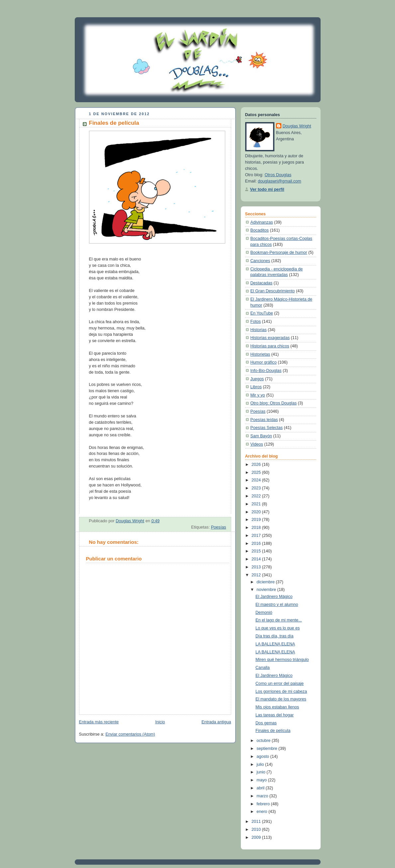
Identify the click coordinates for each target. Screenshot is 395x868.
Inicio (160, 722)
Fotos (256, 322)
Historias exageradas (270, 338)
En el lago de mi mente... (279, 620)
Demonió (264, 613)
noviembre (267, 590)
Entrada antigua (216, 722)
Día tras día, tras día (274, 636)
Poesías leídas (264, 420)
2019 (257, 520)
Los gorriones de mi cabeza (281, 691)
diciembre (266, 582)
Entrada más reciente (99, 722)
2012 (257, 575)
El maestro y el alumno (277, 605)
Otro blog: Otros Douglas (274, 403)
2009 (257, 837)
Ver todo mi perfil (267, 189)
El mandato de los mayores (281, 699)
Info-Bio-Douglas (266, 371)
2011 (257, 822)
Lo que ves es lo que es (278, 628)
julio (261, 764)
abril (261, 788)
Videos (257, 444)
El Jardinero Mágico (274, 597)
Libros (256, 387)
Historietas (260, 354)
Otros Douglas (278, 175)
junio (261, 772)
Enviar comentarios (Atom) (130, 734)
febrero (264, 804)
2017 (257, 536)
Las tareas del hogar (275, 715)
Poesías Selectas (267, 428)
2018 (257, 528)
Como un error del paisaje (280, 684)
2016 (257, 543)
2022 (257, 496)
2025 (257, 472)
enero (262, 812)
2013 (257, 567)
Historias (259, 330)
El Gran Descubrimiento (273, 291)
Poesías (219, 527)
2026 (257, 465)
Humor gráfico (264, 362)
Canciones (260, 261)
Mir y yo (258, 395)
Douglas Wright (297, 126)
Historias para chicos (270, 346)
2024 (257, 480)
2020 (257, 512)
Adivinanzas (262, 222)
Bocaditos (260, 230)
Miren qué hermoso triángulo (282, 660)
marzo (263, 796)
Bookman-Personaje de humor (279, 253)
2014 (257, 559)
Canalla (263, 668)
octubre (264, 741)
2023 (257, 488)
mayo (262, 780)
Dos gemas (266, 723)
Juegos (257, 379)
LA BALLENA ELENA (275, 644)
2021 (257, 504)
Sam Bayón (261, 436)
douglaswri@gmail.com (280, 181)
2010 (257, 830)
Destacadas (262, 283)
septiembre (267, 749)
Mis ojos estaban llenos (277, 707)
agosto (263, 757)
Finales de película (273, 731)
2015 (257, 551)
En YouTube (262, 313)
